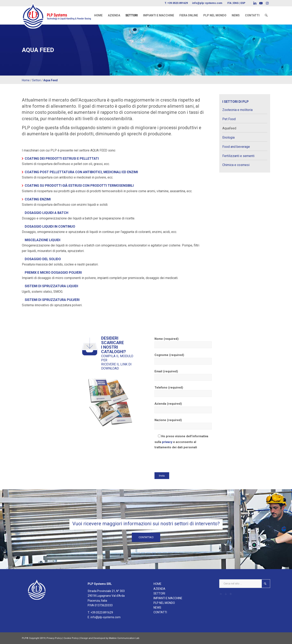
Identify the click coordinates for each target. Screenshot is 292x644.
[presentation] (186, 461)
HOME (157, 584)
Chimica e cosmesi (236, 165)
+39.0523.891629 (178, 3)
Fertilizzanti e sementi (238, 156)
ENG (236, 3)
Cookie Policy (71, 638)
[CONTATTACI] (146, 537)
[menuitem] (98, 15)
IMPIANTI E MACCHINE (168, 598)
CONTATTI (160, 612)
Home (26, 80)
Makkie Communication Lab (124, 638)
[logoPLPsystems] (59, 11)
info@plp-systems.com (207, 3)
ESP (243, 3)
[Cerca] (266, 15)
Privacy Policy (54, 638)
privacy (167, 442)
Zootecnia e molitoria (237, 110)
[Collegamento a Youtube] (261, 3)
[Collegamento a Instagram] (267, 3)
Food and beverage (236, 147)
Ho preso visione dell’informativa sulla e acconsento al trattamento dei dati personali (181, 442)
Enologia (228, 137)
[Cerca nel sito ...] (245, 584)
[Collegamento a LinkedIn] (255, 3)
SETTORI (159, 593)
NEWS (157, 608)
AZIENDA (159, 589)
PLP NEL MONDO (164, 603)
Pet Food (229, 119)
